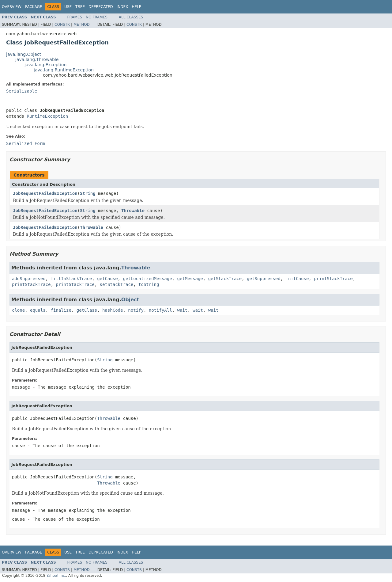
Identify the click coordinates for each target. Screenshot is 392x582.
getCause (107, 279)
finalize (61, 310)
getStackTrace (225, 279)
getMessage (190, 279)
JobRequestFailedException (45, 193)
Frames (75, 17)
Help (136, 7)
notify (136, 310)
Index (123, 7)
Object (130, 300)
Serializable (22, 91)
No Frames (97, 17)
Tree (80, 7)
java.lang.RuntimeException (64, 70)
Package (34, 7)
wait (183, 310)
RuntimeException (47, 116)
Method (82, 25)
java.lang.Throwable (37, 59)
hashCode (113, 310)
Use (68, 7)
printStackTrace (333, 279)
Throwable (133, 211)
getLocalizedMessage (147, 279)
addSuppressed (29, 279)
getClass (87, 310)
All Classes (131, 17)
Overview (12, 7)
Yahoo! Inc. (56, 576)
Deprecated (101, 7)
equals (38, 310)
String (88, 193)
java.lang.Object (24, 54)
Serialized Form (25, 143)
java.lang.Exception (45, 65)
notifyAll (160, 310)
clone (18, 310)
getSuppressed (264, 279)
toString (149, 284)
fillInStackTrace (71, 279)
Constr (62, 25)
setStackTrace (117, 284)
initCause (297, 279)
